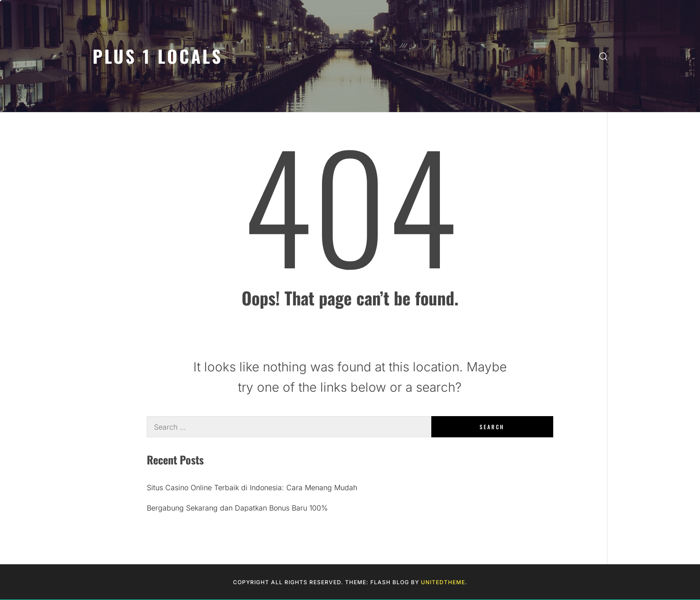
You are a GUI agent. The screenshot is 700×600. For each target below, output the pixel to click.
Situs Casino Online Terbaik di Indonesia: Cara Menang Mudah (252, 487)
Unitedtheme (443, 582)
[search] (603, 56)
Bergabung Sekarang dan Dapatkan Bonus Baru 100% (237, 508)
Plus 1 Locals (158, 56)
